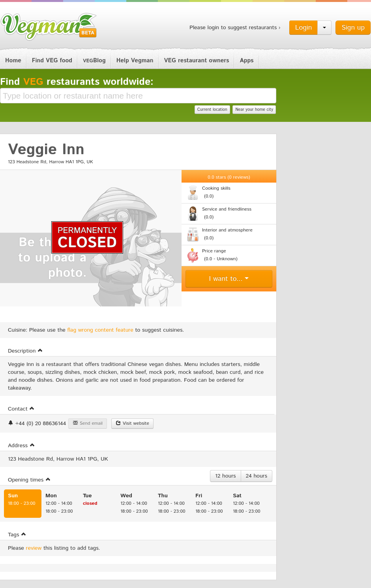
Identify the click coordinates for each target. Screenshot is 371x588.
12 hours (226, 476)
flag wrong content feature (100, 330)
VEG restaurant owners (197, 61)
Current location (212, 110)
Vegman (49, 27)
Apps (246, 61)
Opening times (29, 480)
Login (304, 28)
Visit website (132, 423)
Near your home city (254, 110)
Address (22, 446)
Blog (94, 61)
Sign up (353, 28)
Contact (21, 409)
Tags (17, 535)
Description (25, 351)
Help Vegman (135, 61)
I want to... (229, 279)
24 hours (257, 476)
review (34, 548)
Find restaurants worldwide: (77, 82)
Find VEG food (52, 61)
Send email (88, 423)
